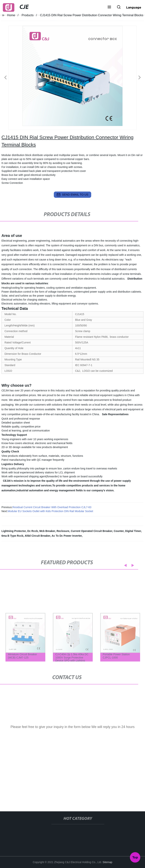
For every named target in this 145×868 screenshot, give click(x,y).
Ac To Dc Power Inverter (67, 536)
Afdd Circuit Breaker (37, 536)
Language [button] (134, 7)
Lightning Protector (14, 531)
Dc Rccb (33, 531)
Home (11, 15)
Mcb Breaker (47, 531)
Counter (119, 531)
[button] (109, 7)
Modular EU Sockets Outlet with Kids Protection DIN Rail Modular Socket (50, 511)
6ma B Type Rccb (12, 536)
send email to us (72, 195)
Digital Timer (133, 531)
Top (135, 856)
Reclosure (63, 531)
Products (28, 15)
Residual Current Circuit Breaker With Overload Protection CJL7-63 (52, 507)
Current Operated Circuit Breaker (91, 531)
